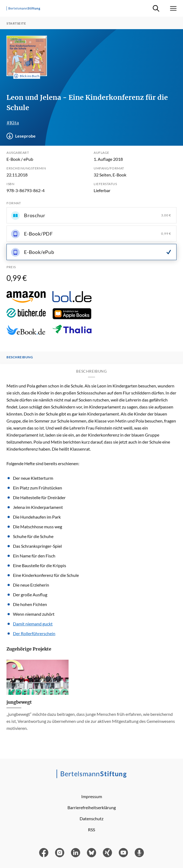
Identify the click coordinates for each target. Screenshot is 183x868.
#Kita (13, 123)
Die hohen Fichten (30, 604)
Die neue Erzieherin (31, 585)
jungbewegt (19, 702)
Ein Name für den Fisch (34, 556)
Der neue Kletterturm (33, 478)
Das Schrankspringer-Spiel (37, 546)
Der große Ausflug (30, 595)
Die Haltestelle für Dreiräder (39, 497)
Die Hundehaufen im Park (37, 517)
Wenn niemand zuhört (34, 614)
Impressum (92, 796)
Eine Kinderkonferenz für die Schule (46, 575)
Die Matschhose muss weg (38, 527)
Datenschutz (91, 818)
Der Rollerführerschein (34, 633)
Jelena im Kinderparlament (38, 507)
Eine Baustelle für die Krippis (40, 565)
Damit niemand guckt (33, 624)
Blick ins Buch (27, 76)
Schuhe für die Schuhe (33, 536)
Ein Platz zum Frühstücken (38, 488)
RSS (91, 830)
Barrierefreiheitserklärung (92, 807)
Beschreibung (20, 357)
